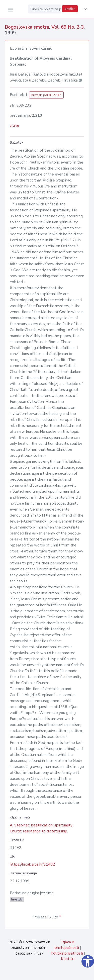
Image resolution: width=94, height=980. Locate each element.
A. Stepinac (20, 825)
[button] (84, 9)
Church (16, 831)
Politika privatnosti (67, 953)
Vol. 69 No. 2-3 (68, 27)
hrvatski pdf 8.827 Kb (46, 95)
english (70, 9)
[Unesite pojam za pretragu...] (45, 9)
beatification (42, 825)
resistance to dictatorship (45, 831)
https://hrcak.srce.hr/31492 (32, 864)
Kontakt (68, 959)
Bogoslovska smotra (27, 27)
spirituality (63, 825)
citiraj (14, 125)
